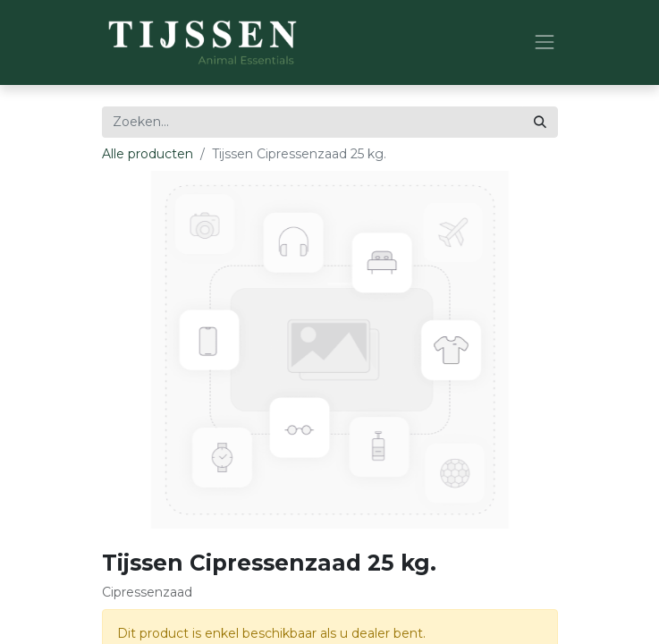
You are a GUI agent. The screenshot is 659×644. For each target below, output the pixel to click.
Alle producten (148, 154)
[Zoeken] (540, 122)
